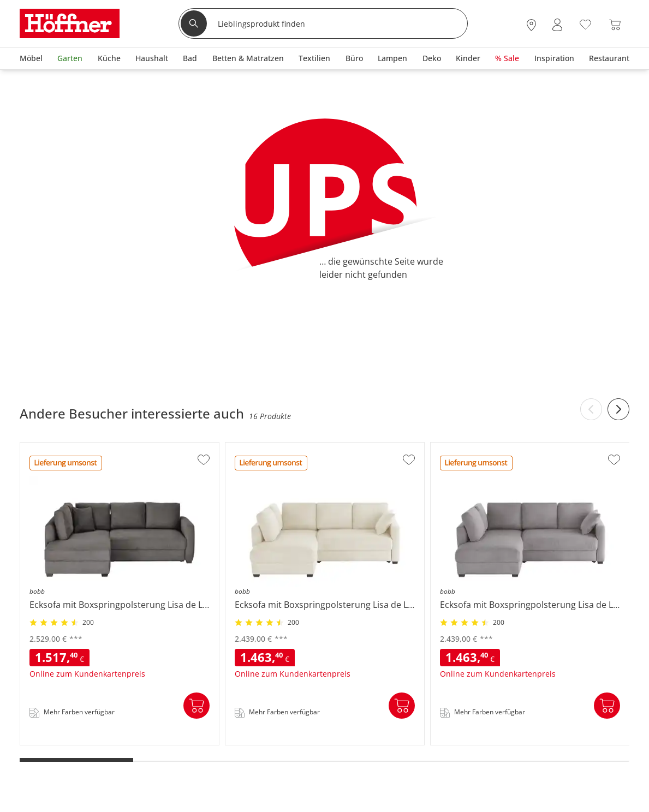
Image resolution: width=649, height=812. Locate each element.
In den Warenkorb (197, 706)
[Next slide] (618, 409)
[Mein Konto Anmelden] (557, 25)
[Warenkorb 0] (615, 25)
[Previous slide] (591, 409)
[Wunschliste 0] (585, 24)
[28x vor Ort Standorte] (531, 25)
